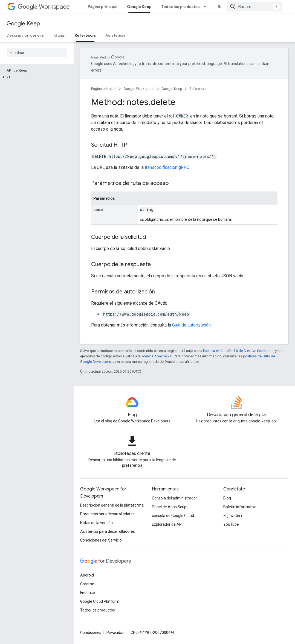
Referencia (198, 89)
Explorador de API (167, 524)
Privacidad (115, 633)
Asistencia (115, 35)
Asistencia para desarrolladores (108, 531)
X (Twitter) (233, 516)
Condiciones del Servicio (101, 540)
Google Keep (23, 24)
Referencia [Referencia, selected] (85, 35)
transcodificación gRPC (167, 167)
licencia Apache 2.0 (157, 356)
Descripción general (25, 35)
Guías (60, 35)
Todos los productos (181, 7)
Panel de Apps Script (170, 507)
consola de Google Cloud (173, 516)
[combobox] (254, 7)
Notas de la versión (96, 523)
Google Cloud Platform (100, 601)
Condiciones (91, 633)
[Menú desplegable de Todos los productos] (206, 7)
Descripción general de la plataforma (112, 505)
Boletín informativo (240, 507)
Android (87, 575)
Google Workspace (139, 89)
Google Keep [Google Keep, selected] (139, 7)
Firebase (88, 593)
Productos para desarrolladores (107, 514)
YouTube (231, 524)
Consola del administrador (174, 498)
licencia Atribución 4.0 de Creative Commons (238, 351)
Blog (227, 498)
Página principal (102, 7)
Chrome (87, 584)
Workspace (44, 7)
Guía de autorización (191, 325)
